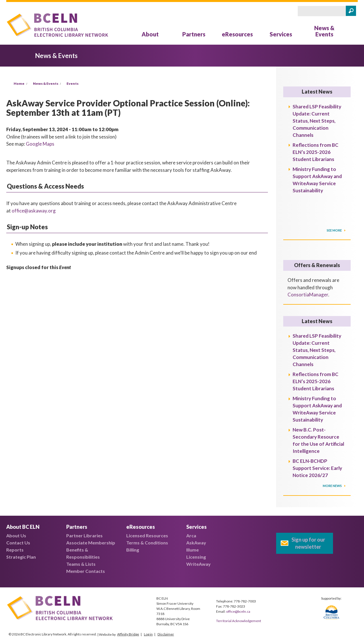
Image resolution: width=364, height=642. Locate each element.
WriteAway (198, 564)
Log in (148, 634)
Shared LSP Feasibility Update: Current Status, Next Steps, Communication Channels (317, 121)
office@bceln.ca (238, 611)
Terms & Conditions (147, 543)
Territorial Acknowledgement (239, 621)
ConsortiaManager (308, 295)
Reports (15, 550)
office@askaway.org (34, 211)
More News (333, 486)
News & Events (324, 31)
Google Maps (40, 144)
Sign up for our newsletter (308, 543)
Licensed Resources (147, 535)
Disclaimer (166, 634)
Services (281, 34)
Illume (193, 550)
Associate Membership (91, 543)
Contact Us (18, 543)
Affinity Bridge (128, 634)
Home (19, 83)
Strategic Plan (21, 557)
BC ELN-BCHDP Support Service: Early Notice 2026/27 (317, 468)
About (150, 34)
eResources (237, 34)
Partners (194, 34)
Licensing (196, 557)
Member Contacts (86, 571)
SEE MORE (335, 230)
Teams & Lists (81, 564)
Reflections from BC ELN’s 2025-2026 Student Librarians (316, 152)
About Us (16, 535)
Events (73, 83)
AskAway (196, 543)
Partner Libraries (84, 535)
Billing (133, 550)
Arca (191, 535)
